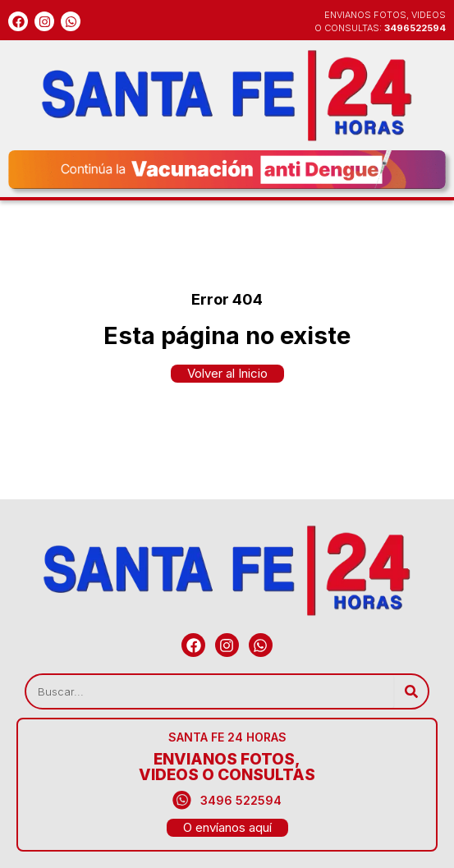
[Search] (411, 691)
